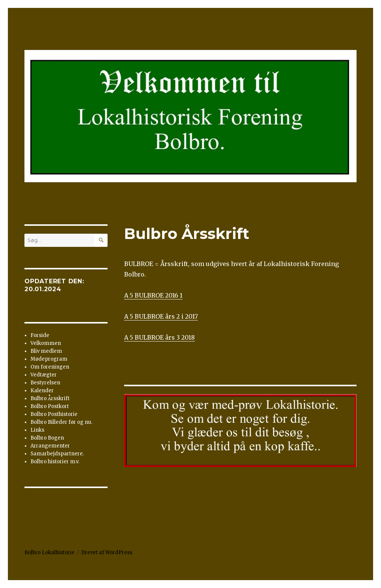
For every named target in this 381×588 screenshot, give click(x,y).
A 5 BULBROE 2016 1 (153, 295)
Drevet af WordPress (107, 552)
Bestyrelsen (45, 383)
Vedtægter (44, 375)
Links (37, 430)
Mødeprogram (49, 359)
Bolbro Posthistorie (54, 414)
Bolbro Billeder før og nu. (61, 422)
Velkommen (46, 343)
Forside (40, 335)
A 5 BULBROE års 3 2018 (159, 337)
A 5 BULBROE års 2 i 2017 (161, 316)
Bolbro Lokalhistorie (49, 552)
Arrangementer (50, 446)
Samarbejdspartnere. (57, 454)
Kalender (42, 391)
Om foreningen (50, 367)
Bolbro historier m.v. (55, 462)
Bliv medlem (46, 351)
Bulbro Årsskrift (50, 398)
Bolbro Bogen (47, 438)
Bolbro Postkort (50, 406)
